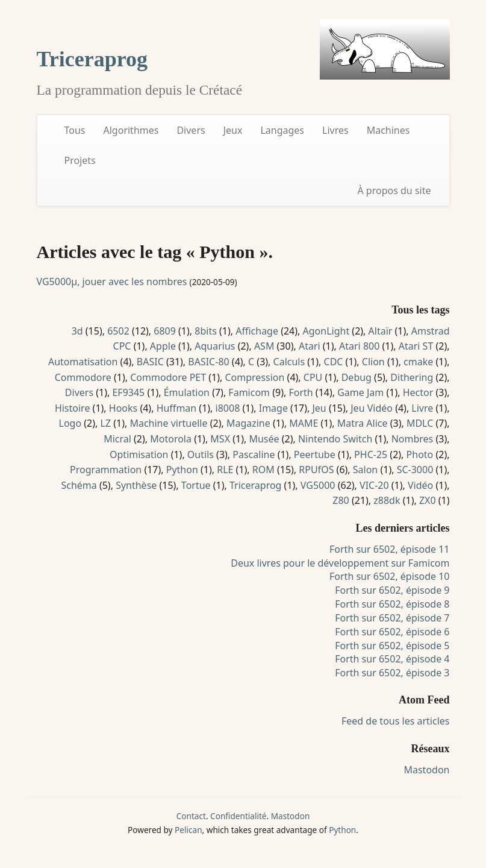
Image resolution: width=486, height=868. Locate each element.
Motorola (171, 439)
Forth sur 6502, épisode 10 (389, 576)
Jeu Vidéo (372, 408)
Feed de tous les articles (396, 721)
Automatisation (83, 362)
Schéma (79, 485)
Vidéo (420, 485)
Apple (163, 346)
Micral (117, 439)
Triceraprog (92, 59)
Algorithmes (131, 130)
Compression (254, 377)
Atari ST (416, 346)
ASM (264, 346)
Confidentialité (238, 816)
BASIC (150, 362)
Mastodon (426, 770)
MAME (304, 423)
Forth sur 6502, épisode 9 (392, 590)
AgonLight (326, 331)
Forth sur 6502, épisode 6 (392, 632)
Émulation (187, 392)
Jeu (319, 408)
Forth (301, 392)
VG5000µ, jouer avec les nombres (112, 281)
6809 (165, 331)
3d (77, 331)
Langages (282, 130)
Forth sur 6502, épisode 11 (389, 549)
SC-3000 (415, 470)
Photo (420, 454)
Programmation (106, 470)
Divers (191, 130)
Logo (70, 423)
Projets (80, 160)
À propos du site (394, 190)
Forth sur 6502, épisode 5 (392, 646)
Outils (201, 454)
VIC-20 (374, 485)
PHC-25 (371, 454)
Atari (310, 346)
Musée (264, 439)
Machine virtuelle (168, 423)
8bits (206, 331)
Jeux (233, 130)
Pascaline (254, 454)
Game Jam (360, 392)
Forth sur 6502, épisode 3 (392, 673)
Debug (357, 377)
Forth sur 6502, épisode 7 (392, 618)
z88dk (387, 500)
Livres (335, 130)
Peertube (315, 454)
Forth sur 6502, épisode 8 (392, 604)
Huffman (177, 408)
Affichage (257, 331)
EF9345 (128, 392)
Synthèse (136, 485)
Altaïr (381, 331)
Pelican (188, 830)
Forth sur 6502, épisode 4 (392, 659)
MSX (220, 439)
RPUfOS (316, 470)
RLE (225, 470)
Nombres (413, 439)
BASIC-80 (208, 362)
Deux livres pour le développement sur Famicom (340, 563)
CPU (313, 377)
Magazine (248, 423)
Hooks (123, 408)
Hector (418, 392)
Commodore (83, 377)
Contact (191, 816)
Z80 (341, 500)
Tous (75, 130)
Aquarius (215, 346)
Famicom (249, 392)
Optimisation (139, 454)
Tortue (196, 485)
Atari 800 (359, 346)
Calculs (289, 362)
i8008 (228, 408)
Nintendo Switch (335, 439)
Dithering (412, 377)
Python (182, 470)
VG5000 (318, 485)
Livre (422, 408)
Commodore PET (168, 377)
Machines (388, 130)
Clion (373, 362)
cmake (418, 362)
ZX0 (428, 500)
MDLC (420, 423)
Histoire (73, 408)
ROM (263, 470)
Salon (365, 470)
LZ (106, 423)
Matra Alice (363, 423)
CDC (334, 362)
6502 (118, 331)
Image (273, 408)
